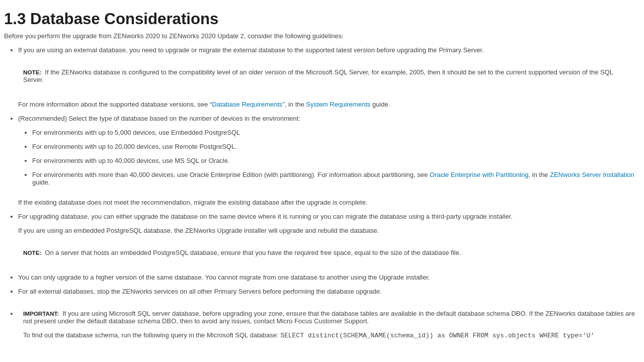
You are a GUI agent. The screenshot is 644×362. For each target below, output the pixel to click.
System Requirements (338, 104)
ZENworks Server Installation (592, 175)
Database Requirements (247, 104)
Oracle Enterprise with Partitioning (479, 175)
